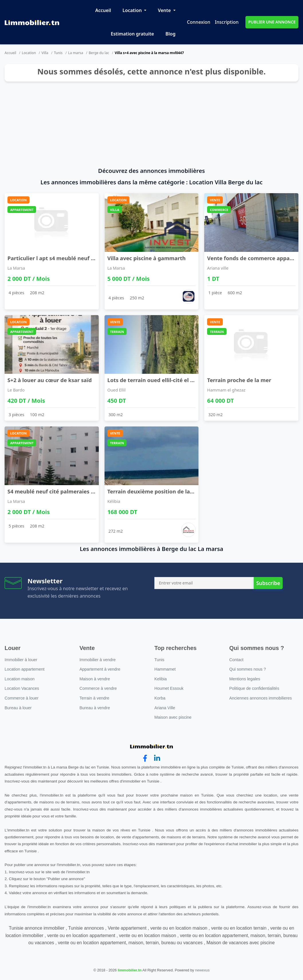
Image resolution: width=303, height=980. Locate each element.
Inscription (227, 22)
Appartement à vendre (100, 669)
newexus (202, 970)
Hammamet (165, 669)
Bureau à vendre (95, 708)
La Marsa (16, 268)
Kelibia (161, 679)
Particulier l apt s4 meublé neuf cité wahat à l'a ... (72, 258)
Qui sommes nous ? (248, 669)
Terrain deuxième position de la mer (155, 491)
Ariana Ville (165, 708)
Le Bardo (16, 390)
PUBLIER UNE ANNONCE (272, 22)
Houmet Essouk (169, 688)
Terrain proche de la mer (239, 380)
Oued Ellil (117, 390)
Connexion (199, 22)
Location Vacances (22, 688)
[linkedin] (157, 758)
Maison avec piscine (173, 717)
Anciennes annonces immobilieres (261, 698)
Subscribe (268, 583)
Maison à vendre (95, 679)
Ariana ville (218, 268)
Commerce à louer (21, 698)
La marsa (76, 53)
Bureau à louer (18, 708)
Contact (237, 660)
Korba (160, 698)
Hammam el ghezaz (226, 390)
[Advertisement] (151, 125)
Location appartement (24, 669)
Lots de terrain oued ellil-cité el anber (157, 380)
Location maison (20, 679)
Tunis (58, 53)
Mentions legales (245, 679)
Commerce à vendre (98, 688)
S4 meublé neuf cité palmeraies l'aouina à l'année (72, 491)
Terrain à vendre (95, 698)
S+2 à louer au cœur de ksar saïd (50, 380)
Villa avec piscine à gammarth (147, 258)
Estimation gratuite (132, 34)
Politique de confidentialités (254, 688)
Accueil (103, 10)
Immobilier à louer (21, 660)
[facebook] (145, 758)
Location (133, 10)
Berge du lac (99, 53)
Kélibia (114, 501)
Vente (165, 10)
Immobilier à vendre (98, 660)
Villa (45, 53)
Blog (171, 34)
